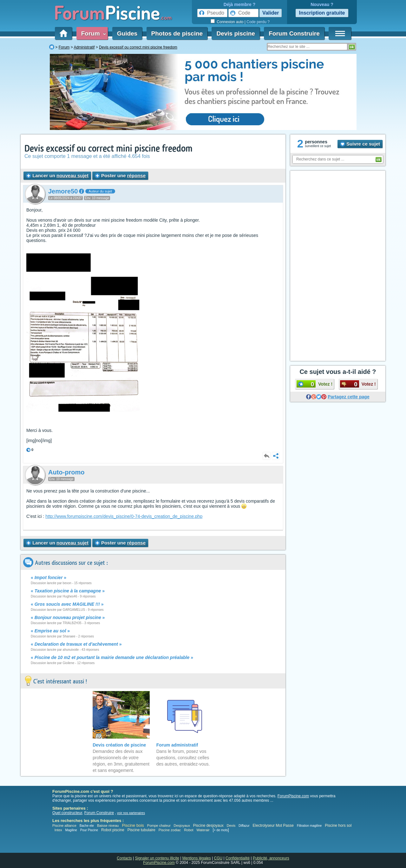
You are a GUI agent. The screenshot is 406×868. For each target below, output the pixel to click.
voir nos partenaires (131, 813)
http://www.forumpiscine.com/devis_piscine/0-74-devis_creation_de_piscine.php (124, 516)
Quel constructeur (67, 813)
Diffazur (244, 826)
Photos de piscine (177, 33)
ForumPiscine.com (293, 796)
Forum (92, 33)
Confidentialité (238, 858)
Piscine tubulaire (141, 830)
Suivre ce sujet (360, 144)
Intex (58, 830)
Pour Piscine (89, 830)
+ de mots (221, 830)
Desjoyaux (182, 826)
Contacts (124, 858)
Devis (231, 826)
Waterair (203, 830)
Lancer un (57, 176)
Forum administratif (177, 745)
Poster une (120, 176)
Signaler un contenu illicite (157, 858)
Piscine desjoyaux (208, 826)
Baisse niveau (108, 826)
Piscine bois (133, 825)
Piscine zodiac (170, 830)
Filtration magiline (309, 826)
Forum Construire (294, 33)
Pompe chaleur (159, 826)
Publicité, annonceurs (271, 858)
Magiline (71, 830)
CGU (218, 858)
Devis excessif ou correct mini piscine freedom (108, 149)
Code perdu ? (258, 22)
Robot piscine (113, 830)
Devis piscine (236, 33)
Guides (127, 33)
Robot (189, 830)
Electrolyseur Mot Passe (273, 826)
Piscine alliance (64, 826)
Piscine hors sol (338, 826)
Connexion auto (230, 22)
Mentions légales (197, 858)
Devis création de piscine (119, 745)
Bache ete (87, 826)
